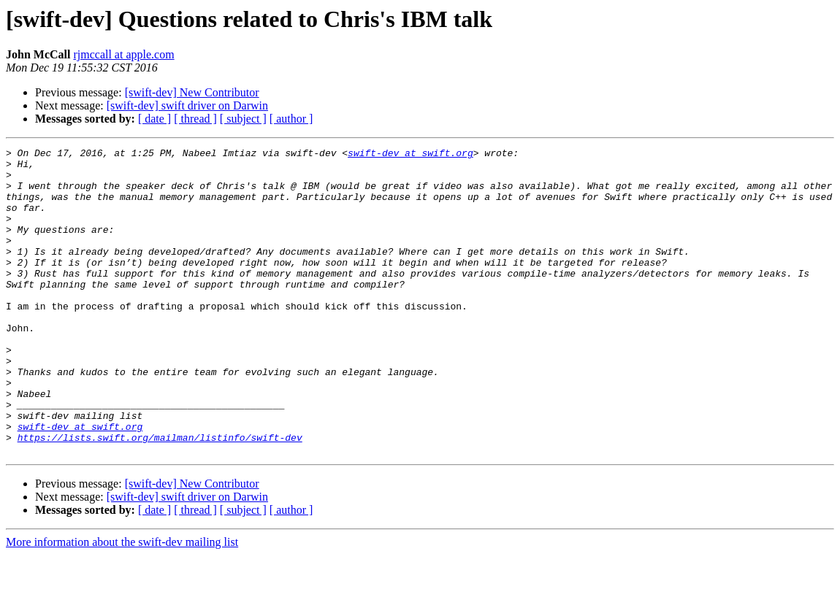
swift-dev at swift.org (411, 155)
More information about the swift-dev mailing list (122, 603)
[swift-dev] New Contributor (192, 92)
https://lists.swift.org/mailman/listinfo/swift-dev (160, 496)
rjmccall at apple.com (123, 54)
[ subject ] (243, 119)
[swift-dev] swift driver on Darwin (187, 105)
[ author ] (291, 119)
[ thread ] (195, 119)
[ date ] (154, 119)
